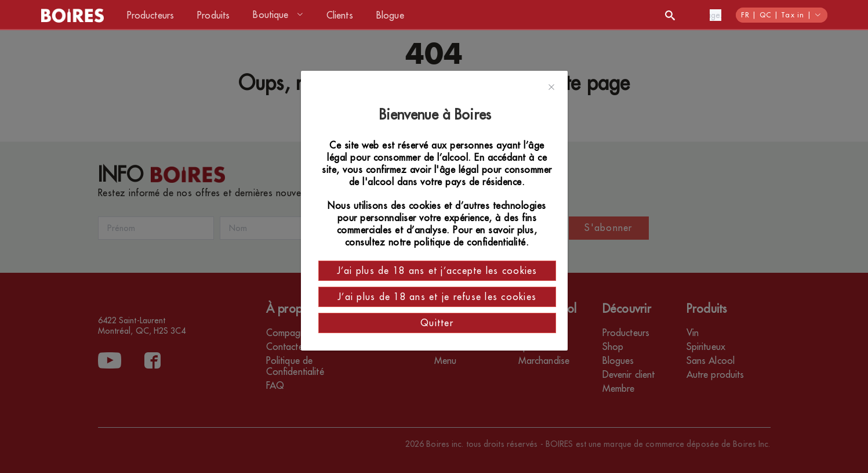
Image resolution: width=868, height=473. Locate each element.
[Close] (551, 88)
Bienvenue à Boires (437, 115)
